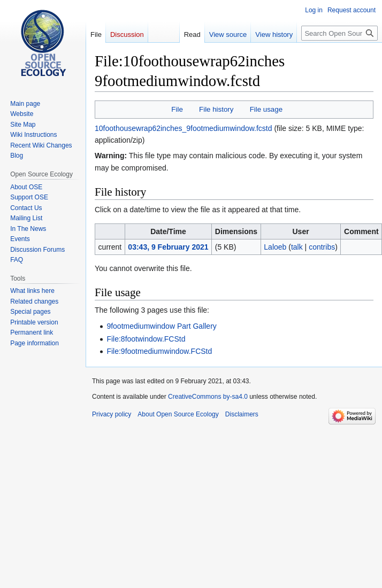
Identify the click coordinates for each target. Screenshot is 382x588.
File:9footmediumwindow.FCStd (159, 351)
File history (216, 109)
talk (297, 247)
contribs (322, 247)
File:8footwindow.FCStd (146, 339)
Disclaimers (242, 414)
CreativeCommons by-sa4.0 (208, 397)
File (177, 109)
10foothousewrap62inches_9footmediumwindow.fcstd (184, 128)
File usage (266, 109)
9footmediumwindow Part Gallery (161, 326)
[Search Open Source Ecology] (339, 33)
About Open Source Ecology (178, 414)
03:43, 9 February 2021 (168, 247)
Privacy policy (112, 414)
